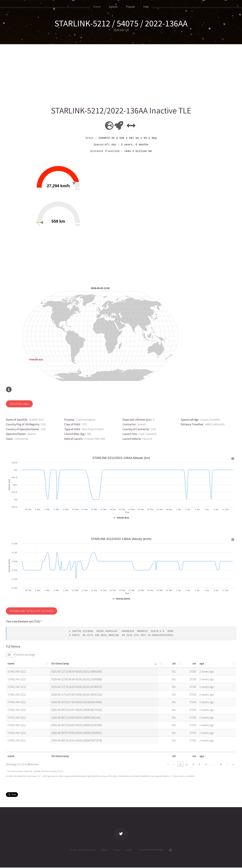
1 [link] (180, 764)
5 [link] (206, 764)
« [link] (168, 764)
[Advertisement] (107, 73)
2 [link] (187, 764)
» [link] (233, 764)
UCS (61, 771)
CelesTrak (28, 771)
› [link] (227, 764)
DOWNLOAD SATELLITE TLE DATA (31, 611)
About (104, 850)
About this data (19, 404)
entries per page (25, 655)
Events (129, 850)
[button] (51, 664)
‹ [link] (174, 764)
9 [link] (221, 764)
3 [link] (193, 764)
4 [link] (200, 764)
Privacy (117, 850)
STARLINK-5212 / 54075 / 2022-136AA (121, 23)
